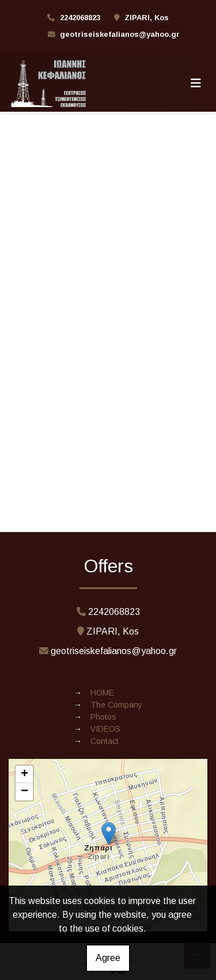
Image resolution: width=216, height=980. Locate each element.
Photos (103, 717)
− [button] (24, 792)
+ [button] (24, 774)
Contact (105, 741)
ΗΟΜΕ (102, 693)
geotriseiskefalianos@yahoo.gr (120, 34)
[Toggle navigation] (196, 83)
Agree (108, 958)
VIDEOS (105, 729)
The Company (116, 705)
